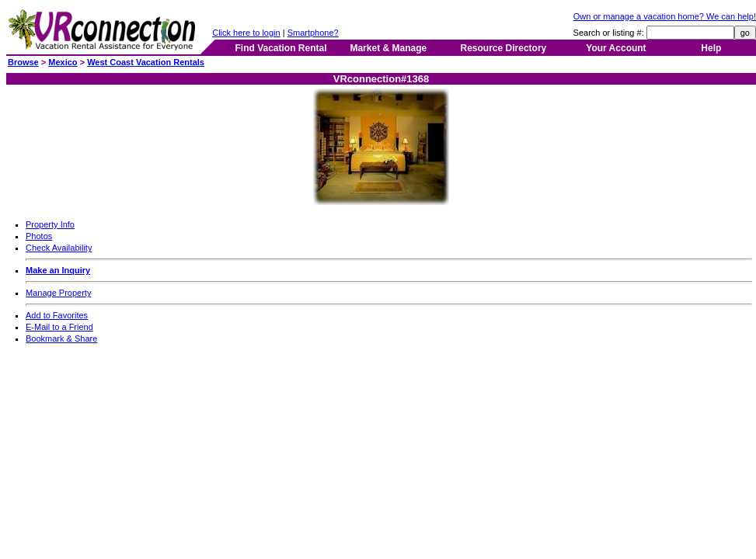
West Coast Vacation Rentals (146, 62)
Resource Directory (504, 48)
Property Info (50, 224)
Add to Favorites (57, 315)
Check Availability (59, 248)
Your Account (616, 48)
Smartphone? (313, 33)
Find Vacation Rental (280, 48)
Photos (39, 236)
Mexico (63, 62)
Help (711, 48)
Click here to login (246, 33)
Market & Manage (388, 48)
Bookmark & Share (61, 339)
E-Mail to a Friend (59, 327)
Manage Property (58, 293)
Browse (23, 62)
